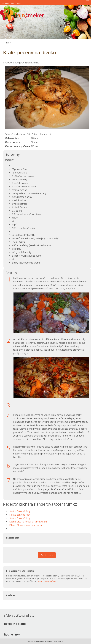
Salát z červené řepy (20, 511)
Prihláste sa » (47, 555)
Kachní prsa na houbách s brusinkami (28, 522)
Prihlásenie (5, 3)
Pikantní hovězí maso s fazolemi (26, 525)
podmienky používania (48, 581)
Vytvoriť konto (16, 3)
